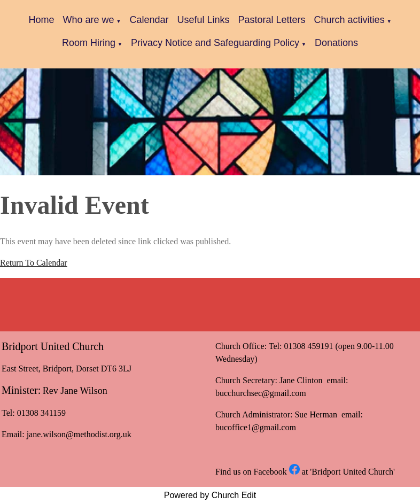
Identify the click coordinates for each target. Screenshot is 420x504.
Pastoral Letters (272, 20)
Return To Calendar (34, 263)
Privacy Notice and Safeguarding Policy (215, 43)
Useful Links (203, 20)
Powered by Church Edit (210, 495)
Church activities (349, 20)
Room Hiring (89, 43)
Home (41, 20)
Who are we (88, 20)
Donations (336, 43)
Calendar (149, 20)
